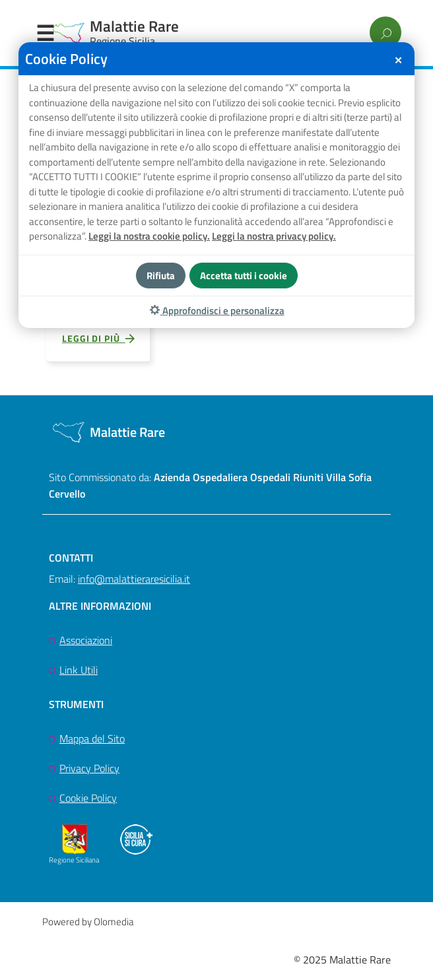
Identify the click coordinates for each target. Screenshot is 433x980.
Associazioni (86, 642)
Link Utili (79, 672)
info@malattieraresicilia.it (134, 580)
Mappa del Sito (92, 740)
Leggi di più (99, 341)
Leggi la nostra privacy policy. (274, 236)
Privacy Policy (89, 770)
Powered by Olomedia (88, 923)
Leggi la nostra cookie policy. (149, 236)
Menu (45, 34)
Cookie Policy (88, 799)
